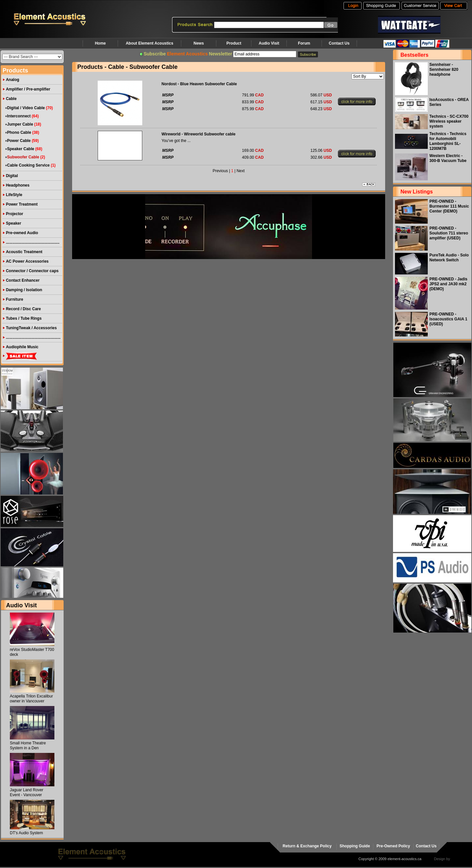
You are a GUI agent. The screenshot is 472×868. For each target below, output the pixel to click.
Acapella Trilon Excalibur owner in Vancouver (31, 699)
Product (234, 43)
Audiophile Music (22, 347)
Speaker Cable (21, 149)
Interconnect (19, 116)
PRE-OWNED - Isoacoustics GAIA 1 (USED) (448, 319)
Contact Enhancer (23, 280)
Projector (15, 214)
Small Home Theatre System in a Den (28, 746)
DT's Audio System (26, 833)
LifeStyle (14, 195)
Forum (304, 43)
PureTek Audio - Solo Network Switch (449, 258)
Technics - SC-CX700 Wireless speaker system (449, 121)
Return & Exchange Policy (307, 846)
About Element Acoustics (150, 43)
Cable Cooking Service (29, 165)
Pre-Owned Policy (393, 846)
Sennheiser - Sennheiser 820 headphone (444, 70)
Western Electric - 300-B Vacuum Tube (448, 158)
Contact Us (339, 43)
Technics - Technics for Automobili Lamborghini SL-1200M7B (448, 141)
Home (100, 43)
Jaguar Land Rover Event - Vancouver (27, 792)
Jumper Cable (20, 124)
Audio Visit (269, 43)
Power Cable (19, 141)
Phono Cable (19, 132)
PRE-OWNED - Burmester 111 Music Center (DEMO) (449, 206)
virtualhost (459, 859)
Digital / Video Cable (26, 108)
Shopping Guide (355, 846)
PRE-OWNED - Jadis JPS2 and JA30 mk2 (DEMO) (448, 284)
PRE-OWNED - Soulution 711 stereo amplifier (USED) (449, 233)
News (198, 43)
